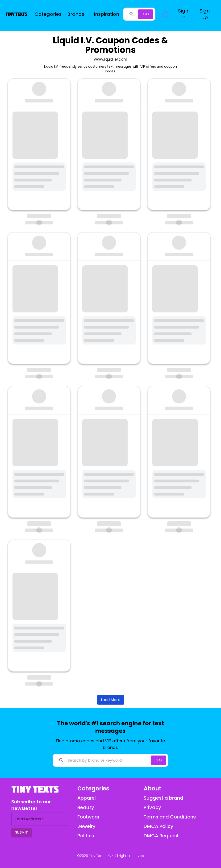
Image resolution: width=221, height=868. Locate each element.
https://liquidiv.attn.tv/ (37, 148)
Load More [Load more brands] (111, 700)
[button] (183, 14)
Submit (21, 832)
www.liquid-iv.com (110, 59)
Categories (48, 14)
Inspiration (106, 14)
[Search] (146, 14)
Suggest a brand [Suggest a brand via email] (163, 798)
